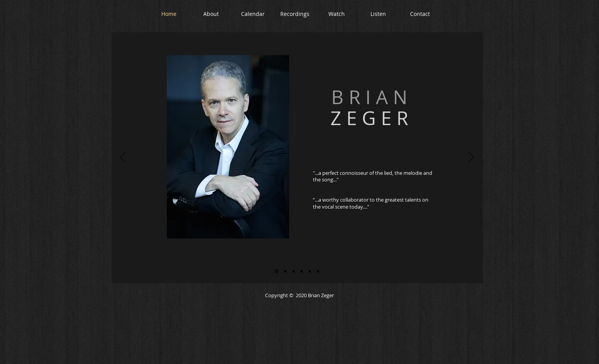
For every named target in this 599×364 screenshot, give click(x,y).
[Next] (471, 158)
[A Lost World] (302, 271)
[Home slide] (277, 271)
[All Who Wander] (285, 271)
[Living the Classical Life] (293, 271)
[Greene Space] (318, 271)
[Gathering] (310, 271)
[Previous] (123, 158)
